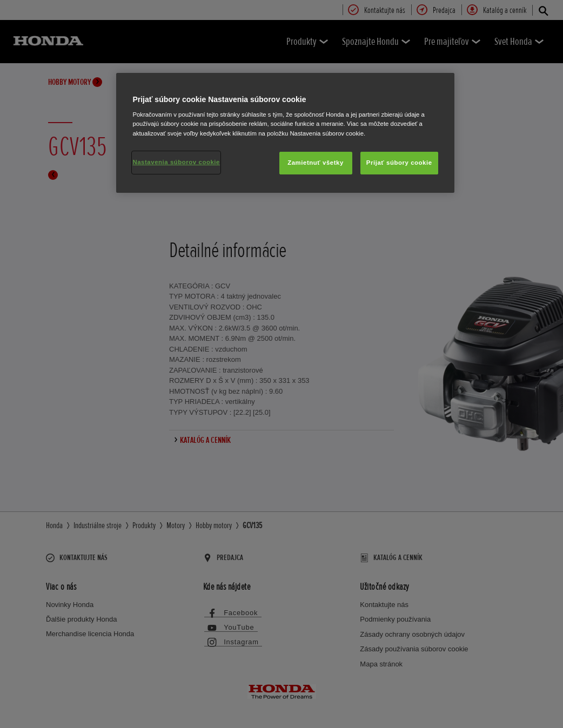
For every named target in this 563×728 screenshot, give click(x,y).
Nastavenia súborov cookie (176, 162)
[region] (285, 133)
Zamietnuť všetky (316, 163)
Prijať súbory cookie (399, 163)
